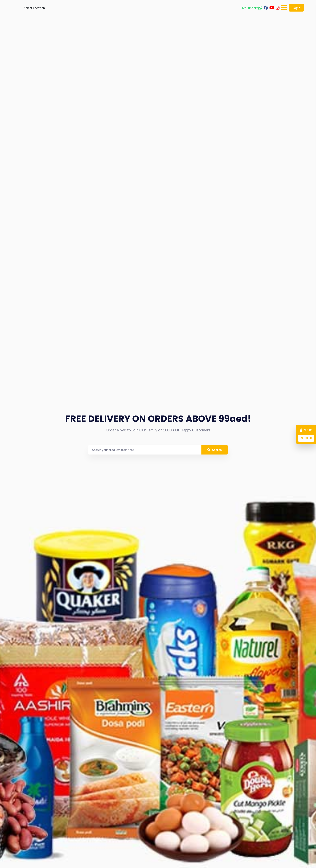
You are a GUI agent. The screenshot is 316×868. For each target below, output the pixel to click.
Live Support (251, 14)
